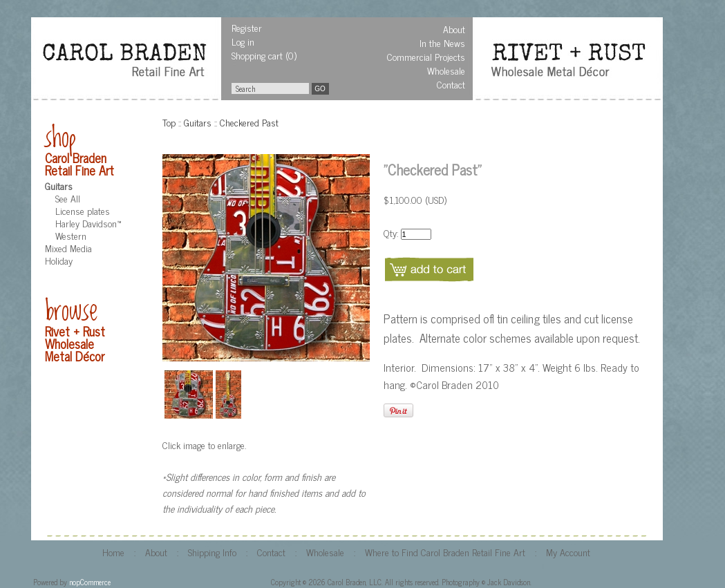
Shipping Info (212, 552)
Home (113, 552)
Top (169, 122)
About (454, 29)
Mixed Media (68, 248)
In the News (442, 42)
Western (71, 235)
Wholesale (446, 70)
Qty (390, 233)
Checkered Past (249, 122)
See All (68, 198)
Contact (451, 84)
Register (247, 27)
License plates (83, 210)
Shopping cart (257, 55)
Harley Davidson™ (88, 223)
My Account (568, 552)
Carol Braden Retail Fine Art (79, 164)
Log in (243, 41)
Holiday (59, 260)
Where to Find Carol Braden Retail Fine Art (445, 552)
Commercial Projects (426, 56)
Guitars (59, 186)
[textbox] (270, 88)
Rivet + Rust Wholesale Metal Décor (75, 343)
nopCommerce (90, 582)
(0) (291, 55)
